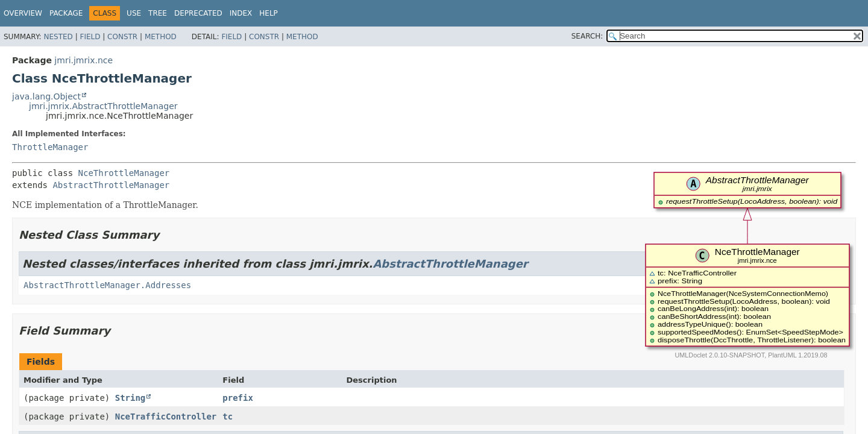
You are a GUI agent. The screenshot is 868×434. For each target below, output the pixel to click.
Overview (23, 13)
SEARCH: (587, 36)
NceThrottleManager (124, 173)
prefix (238, 398)
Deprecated (198, 13)
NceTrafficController (166, 417)
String (131, 398)
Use (134, 13)
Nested (58, 37)
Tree (158, 13)
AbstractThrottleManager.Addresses (107, 285)
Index (241, 13)
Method (161, 37)
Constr (122, 37)
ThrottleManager (50, 147)
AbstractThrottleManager (111, 185)
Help (269, 13)
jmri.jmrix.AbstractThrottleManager (103, 106)
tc (228, 417)
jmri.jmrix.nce (83, 60)
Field (90, 37)
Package (66, 13)
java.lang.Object (46, 96)
